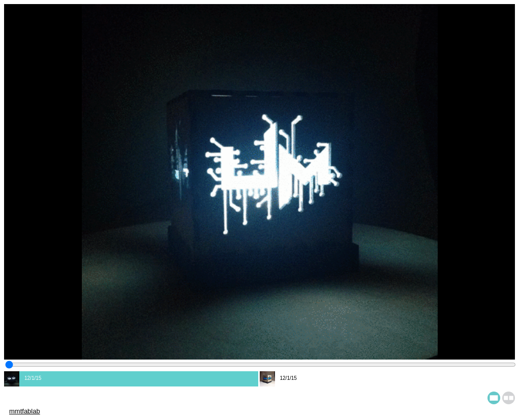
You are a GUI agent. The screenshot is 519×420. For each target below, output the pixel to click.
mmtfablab (25, 411)
